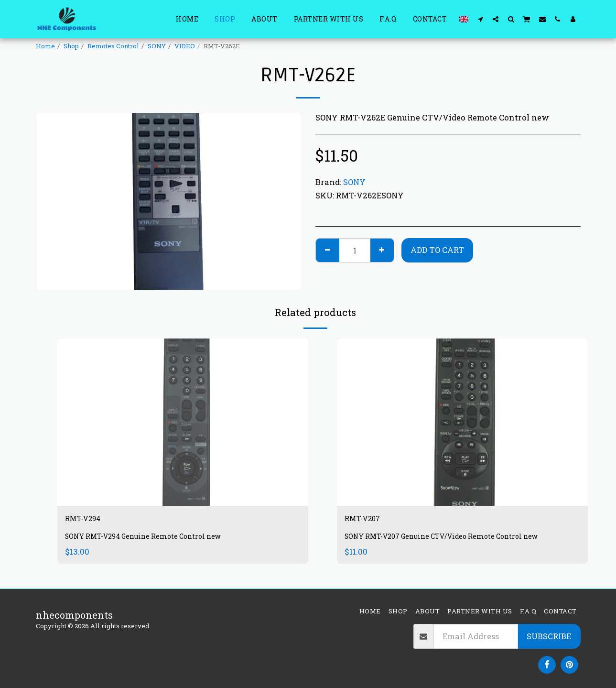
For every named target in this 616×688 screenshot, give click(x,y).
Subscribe (549, 636)
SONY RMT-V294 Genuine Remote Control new (153, 540)
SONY (157, 46)
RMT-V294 (89, 520)
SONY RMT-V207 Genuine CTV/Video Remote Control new (454, 540)
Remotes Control (113, 46)
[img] (183, 422)
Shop (71, 46)
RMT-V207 (369, 520)
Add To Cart (437, 250)
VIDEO (185, 46)
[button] (480, 19)
